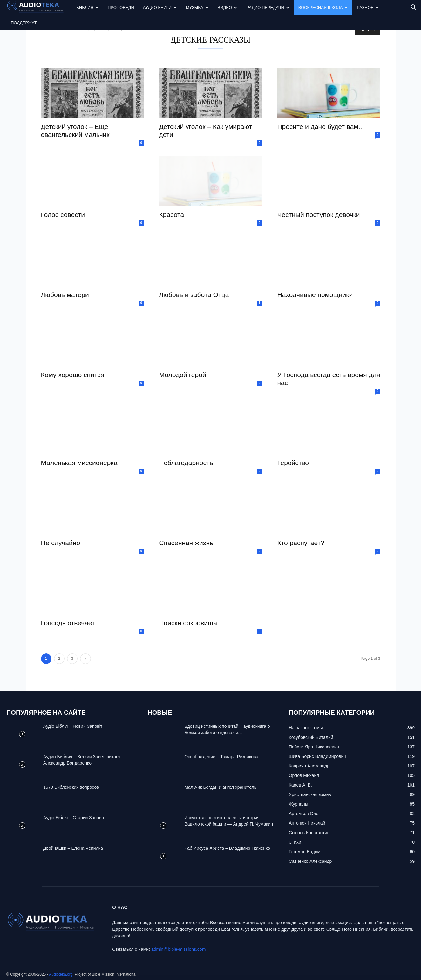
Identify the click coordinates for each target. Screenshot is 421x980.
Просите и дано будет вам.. (320, 127)
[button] (413, 8)
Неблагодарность (186, 463)
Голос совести (63, 215)
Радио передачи (268, 7)
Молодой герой (183, 375)
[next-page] (85, 659)
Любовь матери (65, 295)
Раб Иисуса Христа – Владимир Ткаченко (227, 848)
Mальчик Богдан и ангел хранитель (220, 787)
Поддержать (25, 23)
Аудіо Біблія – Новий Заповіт (73, 726)
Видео (227, 7)
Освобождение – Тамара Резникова (221, 757)
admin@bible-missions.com (178, 949)
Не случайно (61, 543)
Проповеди (121, 7)
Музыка (197, 7)
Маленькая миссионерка (79, 463)
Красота (172, 215)
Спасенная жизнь (186, 543)
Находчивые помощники (315, 295)
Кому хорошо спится (73, 375)
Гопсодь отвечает (68, 623)
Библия (87, 7)
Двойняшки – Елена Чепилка (73, 848)
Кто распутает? (301, 543)
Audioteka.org (61, 974)
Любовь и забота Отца (194, 295)
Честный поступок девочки (319, 215)
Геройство (293, 463)
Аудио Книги (160, 7)
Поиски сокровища (188, 623)
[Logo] (39, 8)
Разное (368, 7)
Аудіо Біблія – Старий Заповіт (74, 818)
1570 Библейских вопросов (71, 787)
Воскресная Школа (323, 7)
